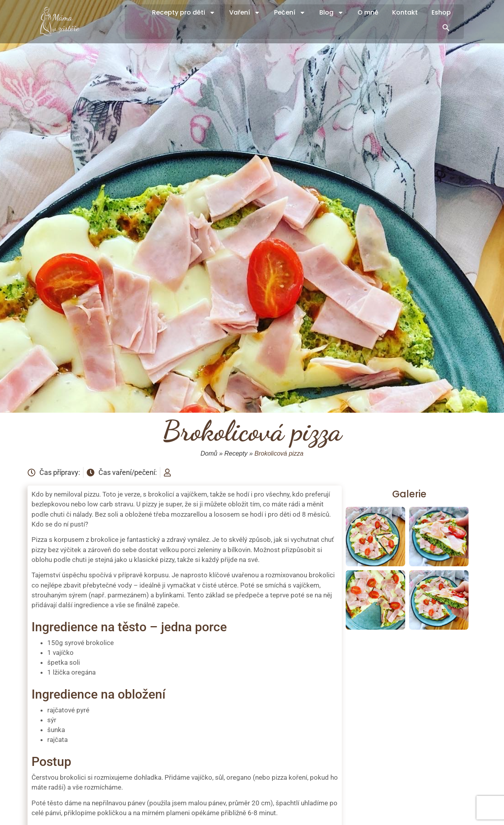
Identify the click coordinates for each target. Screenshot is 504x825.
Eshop (441, 12)
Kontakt (405, 12)
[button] (446, 28)
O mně (368, 12)
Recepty (236, 453)
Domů (209, 453)
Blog (332, 13)
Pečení (290, 13)
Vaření (245, 13)
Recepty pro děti (184, 13)
